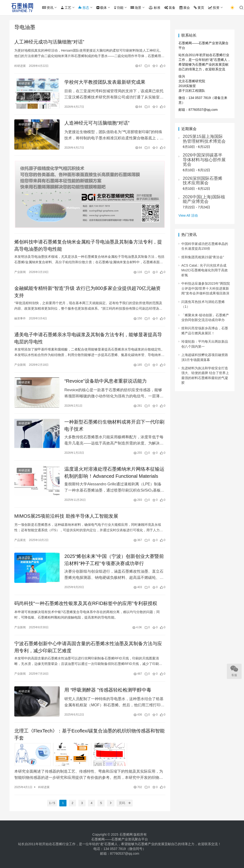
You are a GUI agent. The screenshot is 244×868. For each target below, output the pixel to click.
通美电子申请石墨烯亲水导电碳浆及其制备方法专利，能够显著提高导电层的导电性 (88, 338)
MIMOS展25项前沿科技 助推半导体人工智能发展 (66, 516)
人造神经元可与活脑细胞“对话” (97, 123)
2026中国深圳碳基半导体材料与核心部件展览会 (204, 160)
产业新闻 (20, 272)
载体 (102, 8)
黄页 (199, 8)
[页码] (129, 803)
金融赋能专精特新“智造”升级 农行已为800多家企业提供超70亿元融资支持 (88, 292)
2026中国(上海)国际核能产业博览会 (204, 199)
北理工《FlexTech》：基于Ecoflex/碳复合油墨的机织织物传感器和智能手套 (89, 734)
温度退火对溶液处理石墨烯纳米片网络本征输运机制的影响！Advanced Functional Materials (114, 473)
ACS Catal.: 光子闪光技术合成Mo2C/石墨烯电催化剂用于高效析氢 (205, 270)
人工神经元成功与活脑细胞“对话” (49, 42)
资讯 (48, 8)
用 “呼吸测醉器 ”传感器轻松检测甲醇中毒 (108, 690)
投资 (214, 8)
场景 (136, 8)
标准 (155, 8)
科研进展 (20, 66)
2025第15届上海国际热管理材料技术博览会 (204, 139)
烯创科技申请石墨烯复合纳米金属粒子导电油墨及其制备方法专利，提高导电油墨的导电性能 (88, 245)
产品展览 (20, 540)
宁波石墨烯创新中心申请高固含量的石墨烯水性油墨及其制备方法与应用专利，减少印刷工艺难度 (88, 647)
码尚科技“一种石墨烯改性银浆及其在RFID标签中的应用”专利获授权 (86, 603)
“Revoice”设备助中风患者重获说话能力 (106, 381)
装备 (170, 8)
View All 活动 (188, 215)
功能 (119, 8)
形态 (84, 8)
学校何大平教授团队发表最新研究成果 (105, 82)
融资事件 (20, 318)
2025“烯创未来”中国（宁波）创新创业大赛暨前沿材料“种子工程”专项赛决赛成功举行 (114, 560)
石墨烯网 (126, 834)
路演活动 (24, 558)
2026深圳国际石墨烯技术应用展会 (203, 181)
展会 (185, 8)
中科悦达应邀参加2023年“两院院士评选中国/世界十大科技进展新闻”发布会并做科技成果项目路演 (206, 288)
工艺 (66, 8)
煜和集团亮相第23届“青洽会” (203, 257)
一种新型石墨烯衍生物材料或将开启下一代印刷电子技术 (114, 425)
